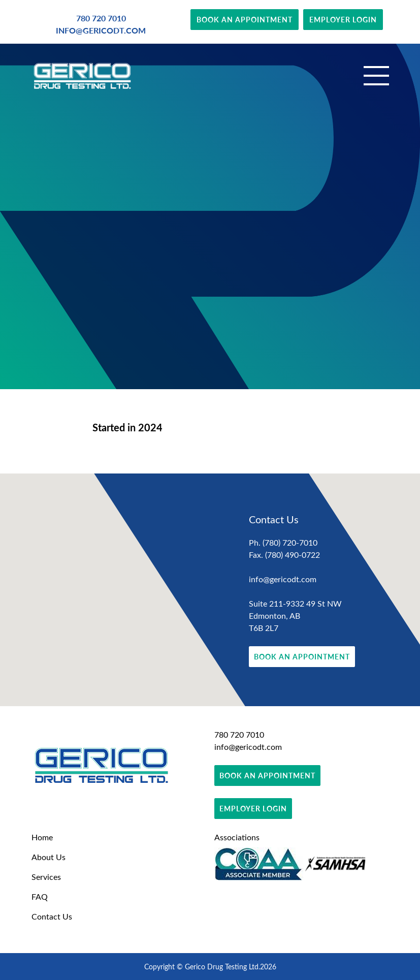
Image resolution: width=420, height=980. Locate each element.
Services (46, 877)
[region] (210, 590)
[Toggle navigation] (376, 76)
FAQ (40, 896)
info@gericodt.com (283, 579)
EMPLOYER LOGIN (343, 19)
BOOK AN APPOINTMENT (245, 19)
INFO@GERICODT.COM (101, 30)
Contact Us (52, 916)
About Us (49, 857)
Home (42, 837)
